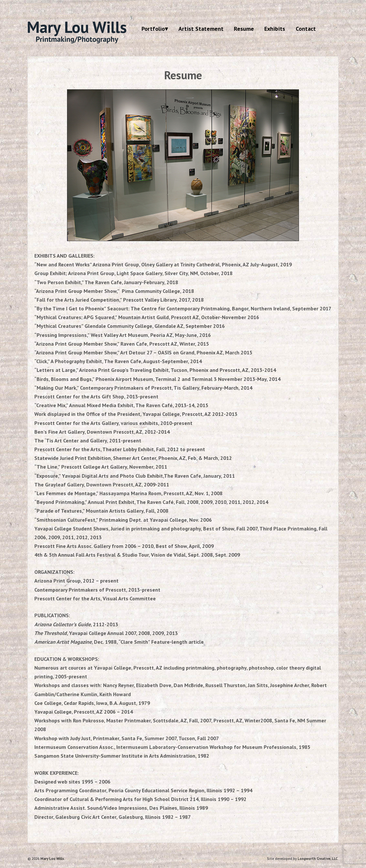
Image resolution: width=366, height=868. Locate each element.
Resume (244, 29)
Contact (306, 29)
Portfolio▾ (155, 29)
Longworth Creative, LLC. (318, 859)
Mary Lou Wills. (52, 859)
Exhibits (275, 29)
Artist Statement (201, 29)
